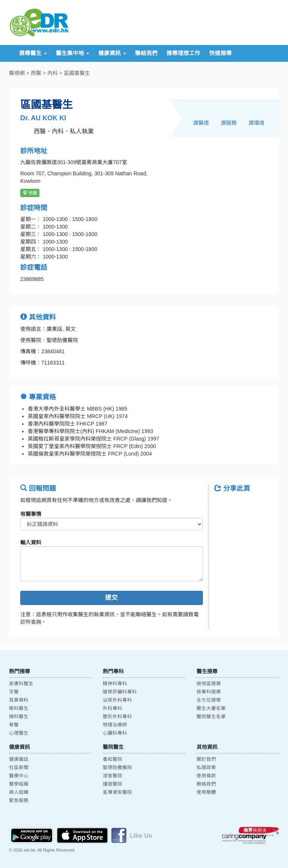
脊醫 (14, 725)
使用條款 (206, 776)
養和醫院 (112, 759)
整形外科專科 (117, 717)
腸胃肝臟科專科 (120, 692)
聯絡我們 (146, 53)
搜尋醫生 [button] (33, 53)
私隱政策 (206, 768)
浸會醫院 (112, 776)
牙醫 (14, 692)
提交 (111, 598)
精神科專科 (115, 684)
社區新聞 (19, 768)
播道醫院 (112, 784)
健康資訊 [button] (112, 53)
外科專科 (112, 708)
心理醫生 (19, 733)
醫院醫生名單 (211, 717)
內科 (52, 73)
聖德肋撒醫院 (117, 768)
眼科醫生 (19, 708)
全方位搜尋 (209, 700)
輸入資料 (31, 542)
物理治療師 (115, 725)
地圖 (30, 193)
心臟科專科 (115, 733)
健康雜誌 (19, 759)
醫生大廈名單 (211, 708)
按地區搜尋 (209, 684)
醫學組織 (19, 784)
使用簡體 (206, 792)
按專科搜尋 (209, 692)
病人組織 (19, 792)
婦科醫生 (19, 717)
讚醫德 (201, 123)
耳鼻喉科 (19, 700)
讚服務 (229, 123)
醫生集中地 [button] (73, 53)
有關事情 (31, 514)
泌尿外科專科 (117, 700)
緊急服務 (19, 801)
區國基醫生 (77, 73)
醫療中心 (19, 776)
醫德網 (17, 73)
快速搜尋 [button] (220, 53)
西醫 (36, 73)
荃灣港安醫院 (117, 792)
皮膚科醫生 (21, 684)
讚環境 (256, 123)
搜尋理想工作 (183, 53)
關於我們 (206, 759)
